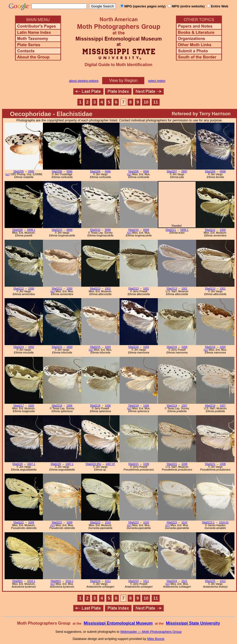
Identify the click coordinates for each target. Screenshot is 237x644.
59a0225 (210, 581)
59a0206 (57, 172)
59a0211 (171, 230)
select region (157, 81)
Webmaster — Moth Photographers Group (151, 632)
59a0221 (134, 464)
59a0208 (17, 230)
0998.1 (31, 230)
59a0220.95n (93, 464)
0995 (31, 172)
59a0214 (19, 347)
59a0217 (19, 406)
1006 (69, 406)
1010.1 (31, 581)
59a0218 (57, 406)
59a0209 (210, 172)
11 (156, 102)
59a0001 (17, 581)
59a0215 (57, 347)
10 (146, 102)
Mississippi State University (193, 623)
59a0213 (95, 289)
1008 (146, 464)
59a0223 (95, 522)
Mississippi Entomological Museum (118, 623)
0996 (69, 172)
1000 (223, 230)
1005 (31, 406)
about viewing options (84, 81)
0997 (184, 172)
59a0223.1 (208, 522)
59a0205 (19, 172)
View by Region (123, 80)
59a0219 (172, 406)
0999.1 (184, 230)
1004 (146, 347)
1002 (31, 347)
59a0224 (95, 581)
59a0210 (57, 230)
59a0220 (17, 464)
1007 (184, 406)
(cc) (8, 174)
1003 (69, 347)
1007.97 (110, 464)
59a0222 (19, 522)
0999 (69, 230)
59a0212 (210, 230)
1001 (108, 289)
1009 (31, 522)
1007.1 (31, 464)
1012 (223, 581)
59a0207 (172, 172)
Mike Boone (156, 639)
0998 (223, 172)
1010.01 (224, 522)
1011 (108, 581)
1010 (108, 522)
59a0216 (134, 347)
